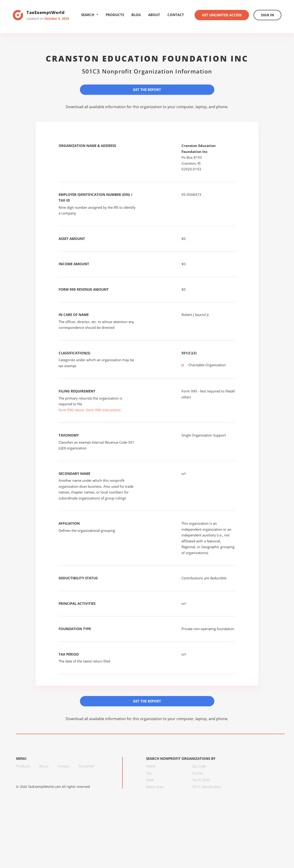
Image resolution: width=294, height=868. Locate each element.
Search (90, 15)
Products (115, 15)
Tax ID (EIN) (201, 780)
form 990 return (71, 410)
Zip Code (199, 766)
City (149, 773)
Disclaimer (86, 766)
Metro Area (155, 787)
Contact (176, 15)
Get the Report (147, 90)
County (198, 773)
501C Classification (206, 787)
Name (151, 766)
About (154, 15)
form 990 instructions (103, 410)
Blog (136, 15)
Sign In (267, 15)
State (150, 780)
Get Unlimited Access (222, 15)
